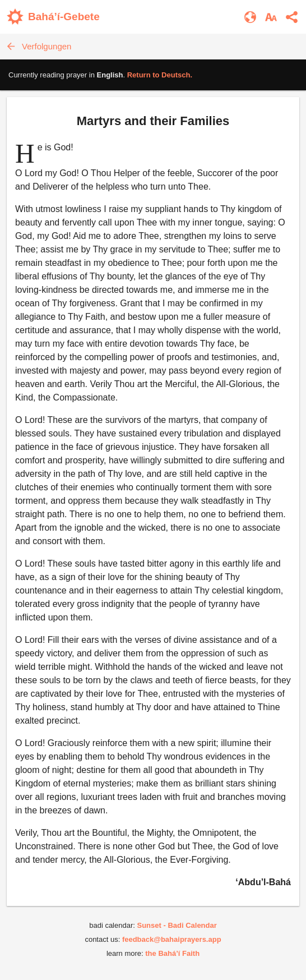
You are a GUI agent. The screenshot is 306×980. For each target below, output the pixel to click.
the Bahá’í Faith (172, 953)
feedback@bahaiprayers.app (172, 939)
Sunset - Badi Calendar (177, 925)
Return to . (160, 75)
